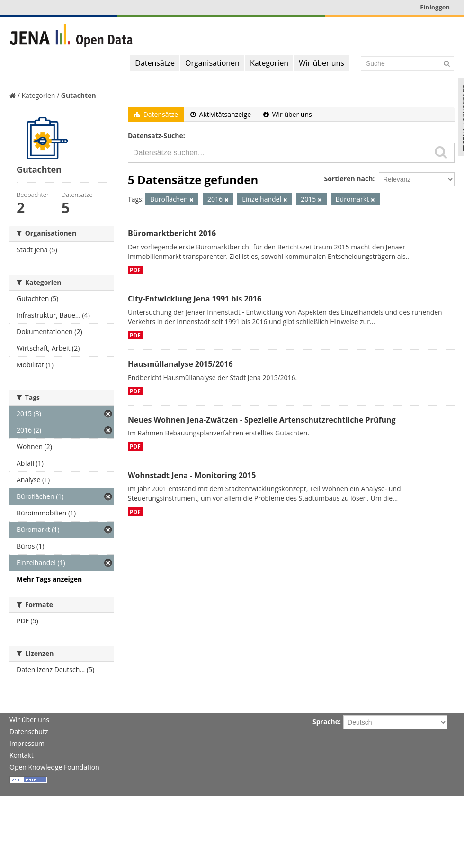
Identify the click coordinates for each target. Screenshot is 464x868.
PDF (135, 270)
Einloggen (435, 7)
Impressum (27, 743)
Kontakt (22, 755)
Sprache (326, 722)
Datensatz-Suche (156, 136)
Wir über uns (321, 63)
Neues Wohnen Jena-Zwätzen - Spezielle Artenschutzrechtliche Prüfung (262, 420)
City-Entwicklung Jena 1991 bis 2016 (195, 299)
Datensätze (155, 63)
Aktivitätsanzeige (221, 114)
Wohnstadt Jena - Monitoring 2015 (192, 475)
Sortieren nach (348, 179)
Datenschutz (29, 731)
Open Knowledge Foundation (54, 767)
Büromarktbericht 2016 (172, 233)
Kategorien (269, 63)
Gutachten (79, 95)
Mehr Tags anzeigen (49, 579)
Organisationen (212, 63)
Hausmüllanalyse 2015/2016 (180, 364)
